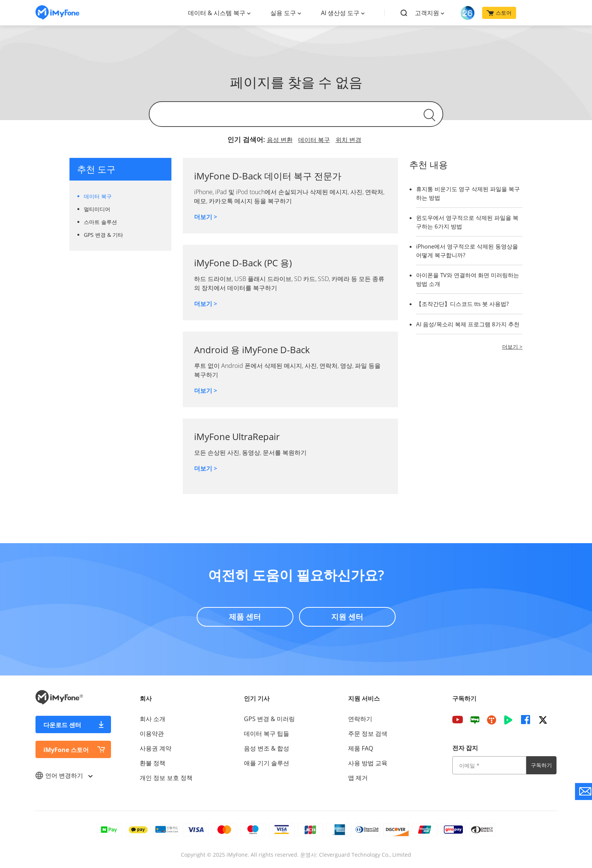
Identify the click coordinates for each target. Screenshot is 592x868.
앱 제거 (358, 778)
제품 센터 (245, 617)
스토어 (499, 13)
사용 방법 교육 (368, 763)
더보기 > (206, 217)
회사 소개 (153, 719)
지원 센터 (347, 617)
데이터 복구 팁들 (267, 734)
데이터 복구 (314, 140)
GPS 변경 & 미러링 (269, 719)
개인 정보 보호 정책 (166, 778)
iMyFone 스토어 (66, 750)
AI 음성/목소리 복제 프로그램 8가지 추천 (468, 324)
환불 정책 (153, 763)
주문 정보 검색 (368, 734)
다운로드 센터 (62, 725)
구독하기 (541, 765)
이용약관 (152, 734)
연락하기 (360, 719)
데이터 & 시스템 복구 (217, 13)
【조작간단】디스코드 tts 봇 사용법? (462, 304)
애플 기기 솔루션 (267, 763)
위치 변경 (348, 140)
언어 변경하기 (64, 775)
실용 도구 (283, 13)
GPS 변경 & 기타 (103, 235)
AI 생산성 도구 (340, 13)
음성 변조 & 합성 (267, 748)
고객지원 (427, 13)
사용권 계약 (156, 748)
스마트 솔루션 (100, 222)
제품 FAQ (361, 748)
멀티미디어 (97, 209)
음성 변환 (280, 140)
